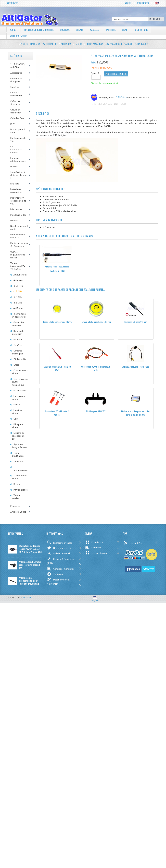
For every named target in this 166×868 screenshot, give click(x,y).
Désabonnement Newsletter (58, 582)
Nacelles (98, 30)
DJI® (13, 124)
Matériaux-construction (16, 191)
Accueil (128, 3)
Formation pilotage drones (18, 159)
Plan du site (94, 542)
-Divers (16, 484)
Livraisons (93, 548)
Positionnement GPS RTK (18, 236)
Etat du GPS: (133, 543)
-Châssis (16, 365)
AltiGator (27, 597)
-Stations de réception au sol (18, 436)
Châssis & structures (15, 103)
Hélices (14, 167)
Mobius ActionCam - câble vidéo (135, 367)
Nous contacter (19, 36)
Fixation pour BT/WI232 (96, 411)
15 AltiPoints (121, 97)
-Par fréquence (20, 490)
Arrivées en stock (59, 553)
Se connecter (143, 3)
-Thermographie (20, 469)
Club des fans (17, 118)
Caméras (15, 87)
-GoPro (16, 405)
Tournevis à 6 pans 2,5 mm (135, 322)
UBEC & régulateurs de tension (18, 255)
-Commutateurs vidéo (20, 372)
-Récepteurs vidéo (18, 426)
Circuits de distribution (16, 111)
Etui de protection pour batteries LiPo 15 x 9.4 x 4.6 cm (135, 413)
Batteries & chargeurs (16, 80)
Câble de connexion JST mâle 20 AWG (57, 368)
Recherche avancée (60, 542)
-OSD (15, 419)
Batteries (114, 30)
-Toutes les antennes (18, 324)
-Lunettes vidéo (17, 412)
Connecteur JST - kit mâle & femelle (57, 413)
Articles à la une (18, 512)
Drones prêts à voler (18, 131)
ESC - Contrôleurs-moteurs (17, 149)
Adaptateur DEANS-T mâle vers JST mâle (96, 368)
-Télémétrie (18, 461)
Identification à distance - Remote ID (19, 175)
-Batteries (17, 339)
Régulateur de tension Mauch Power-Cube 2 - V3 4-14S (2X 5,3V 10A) (31, 549)
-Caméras (17, 345)
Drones (83, 30)
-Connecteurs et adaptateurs (19, 315)
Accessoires (16, 73)
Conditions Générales (61, 569)
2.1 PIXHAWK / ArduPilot (18, 66)
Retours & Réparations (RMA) (61, 561)
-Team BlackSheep (18, 454)
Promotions (16, 506)
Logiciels (15, 184)
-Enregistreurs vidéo (19, 398)
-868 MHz (18, 286)
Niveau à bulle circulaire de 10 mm (57, 322)
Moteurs (14, 220)
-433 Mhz (18, 308)
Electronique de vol (18, 139)
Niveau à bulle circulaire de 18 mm (96, 322)
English (95, 599)
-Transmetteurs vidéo (20, 477)
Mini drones (16, 209)
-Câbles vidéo (19, 359)
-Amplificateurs (20, 275)
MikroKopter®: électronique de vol (18, 201)
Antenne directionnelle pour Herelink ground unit (30, 565)
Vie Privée (55, 574)
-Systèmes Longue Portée (19, 446)
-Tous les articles (17, 497)
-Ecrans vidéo (19, 390)
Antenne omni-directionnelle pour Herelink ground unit (29, 581)
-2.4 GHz (17, 297)
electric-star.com (96, 553)
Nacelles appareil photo (19, 228)
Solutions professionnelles (40, 30)
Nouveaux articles (59, 548)
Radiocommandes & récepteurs (19, 245)
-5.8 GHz (17, 303)
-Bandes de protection (18, 332)
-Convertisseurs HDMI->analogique (20, 382)
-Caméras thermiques (18, 352)
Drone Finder (12, 3)
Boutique (67, 30)
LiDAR (129, 30)
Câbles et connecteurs (16, 94)
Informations (146, 30)
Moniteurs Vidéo (18, 215)
